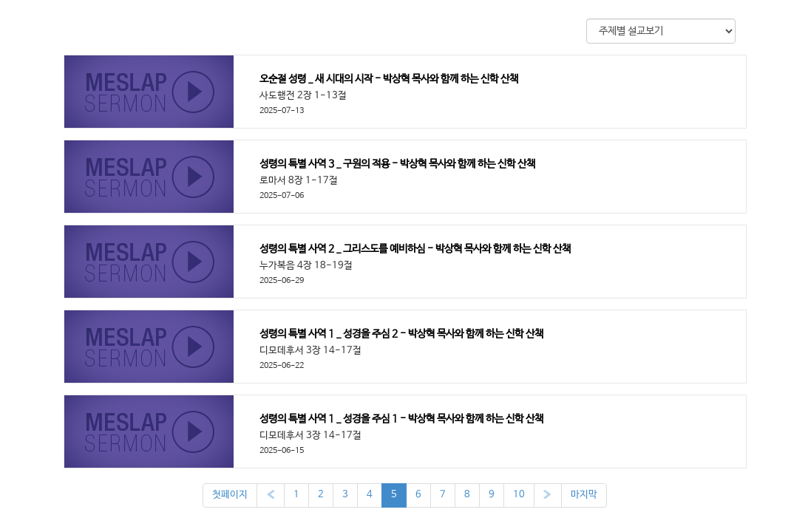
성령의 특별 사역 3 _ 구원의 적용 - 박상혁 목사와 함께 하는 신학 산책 (397, 164)
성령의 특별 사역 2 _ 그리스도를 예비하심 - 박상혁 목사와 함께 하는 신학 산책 (415, 249)
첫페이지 (230, 495)
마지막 (584, 495)
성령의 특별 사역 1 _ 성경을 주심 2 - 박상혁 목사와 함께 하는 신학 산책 (401, 334)
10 (519, 495)
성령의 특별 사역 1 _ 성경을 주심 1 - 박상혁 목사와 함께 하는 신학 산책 (401, 419)
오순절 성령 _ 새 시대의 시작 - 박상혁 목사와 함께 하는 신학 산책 (389, 79)
